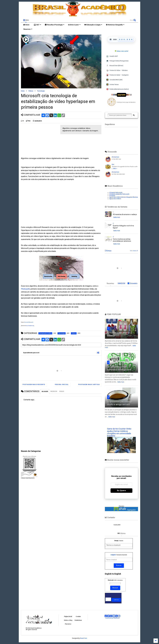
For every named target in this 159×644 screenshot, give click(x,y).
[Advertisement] (40, 140)
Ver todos (134, 251)
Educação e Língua (93, 25)
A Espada (112, 196)
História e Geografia (115, 25)
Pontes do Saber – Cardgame (117, 75)
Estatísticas (78, 620)
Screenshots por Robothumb (112, 618)
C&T (37, 25)
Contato (78, 616)
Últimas (108, 251)
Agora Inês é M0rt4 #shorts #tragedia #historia (124, 197)
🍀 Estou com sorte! (121, 51)
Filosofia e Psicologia (55, 25)
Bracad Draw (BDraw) (115, 66)
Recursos (28, 29)
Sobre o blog (68, 620)
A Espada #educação (116, 193)
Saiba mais (117, 217)
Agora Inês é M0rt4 (115, 199)
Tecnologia (41, 91)
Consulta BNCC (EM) (114, 80)
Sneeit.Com (83, 638)
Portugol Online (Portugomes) (117, 61)
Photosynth (25, 289)
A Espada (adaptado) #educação (119, 194)
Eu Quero (121, 491)
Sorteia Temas (112, 85)
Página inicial (62, 385)
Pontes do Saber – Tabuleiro (117, 70)
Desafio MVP (112, 56)
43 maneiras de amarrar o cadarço (125, 214)
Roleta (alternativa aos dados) (117, 89)
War (113, 164)
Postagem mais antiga (89, 385)
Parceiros (68, 624)
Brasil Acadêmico (30, 326)
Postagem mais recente (34, 385)
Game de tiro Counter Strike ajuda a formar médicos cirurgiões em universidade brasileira (119, 432)
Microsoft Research (29, 322)
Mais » (115, 168)
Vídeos (31, 91)
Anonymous (115, 157)
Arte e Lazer (74, 25)
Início (26, 25)
